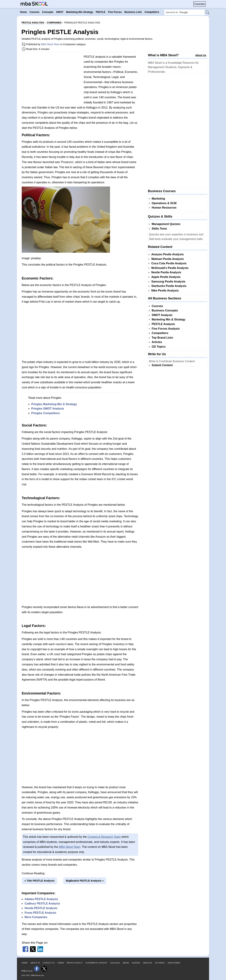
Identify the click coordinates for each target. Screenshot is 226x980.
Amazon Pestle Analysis (167, 254)
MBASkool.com (37, 975)
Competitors (160, 333)
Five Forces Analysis (166, 329)
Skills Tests (159, 229)
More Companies (36, 917)
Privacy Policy (75, 963)
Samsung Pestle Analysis (168, 282)
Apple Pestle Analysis (166, 277)
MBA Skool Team (50, 44)
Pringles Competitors (46, 413)
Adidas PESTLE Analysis (41, 899)
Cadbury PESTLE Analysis (42, 904)
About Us (201, 55)
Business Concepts (165, 310)
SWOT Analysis (162, 315)
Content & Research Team (104, 837)
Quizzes (136, 963)
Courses (200, 4)
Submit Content (162, 365)
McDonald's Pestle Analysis (170, 268)
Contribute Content (96, 963)
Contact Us (49, 963)
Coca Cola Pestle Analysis (169, 263)
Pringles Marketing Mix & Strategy (54, 404)
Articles (157, 342)
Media (126, 963)
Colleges (115, 963)
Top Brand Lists (162, 338)
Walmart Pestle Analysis (168, 259)
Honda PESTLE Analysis (41, 908)
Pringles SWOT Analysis (48, 409)
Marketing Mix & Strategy (169, 319)
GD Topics (159, 347)
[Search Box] (184, 12)
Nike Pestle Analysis (165, 291)
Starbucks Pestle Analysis (169, 286)
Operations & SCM (164, 203)
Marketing (158, 199)
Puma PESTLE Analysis (40, 913)
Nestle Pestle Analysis (166, 272)
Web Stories (174, 963)
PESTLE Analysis (163, 324)
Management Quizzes (166, 224)
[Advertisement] (51, 79)
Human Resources (164, 208)
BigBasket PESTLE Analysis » (85, 881)
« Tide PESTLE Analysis (39, 881)
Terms (61, 963)
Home (25, 963)
